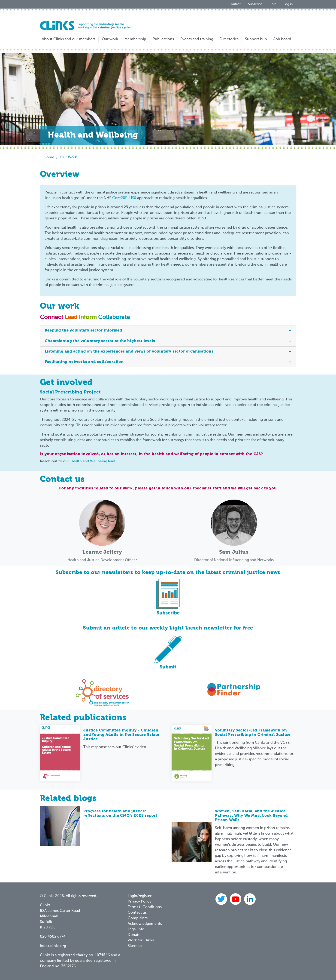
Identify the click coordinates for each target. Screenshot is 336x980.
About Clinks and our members (69, 39)
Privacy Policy (139, 902)
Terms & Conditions (145, 907)
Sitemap (135, 946)
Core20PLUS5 (124, 198)
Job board (282, 39)
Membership (135, 39)
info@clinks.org (53, 946)
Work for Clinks (141, 940)
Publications (163, 39)
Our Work (69, 157)
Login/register (140, 896)
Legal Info (136, 929)
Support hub (256, 39)
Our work (110, 39)
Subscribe (255, 4)
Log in (288, 4)
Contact (235, 4)
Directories (229, 39)
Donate (134, 935)
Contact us (137, 913)
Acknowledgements (145, 924)
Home (49, 157)
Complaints (138, 918)
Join (273, 4)
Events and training (197, 39)
